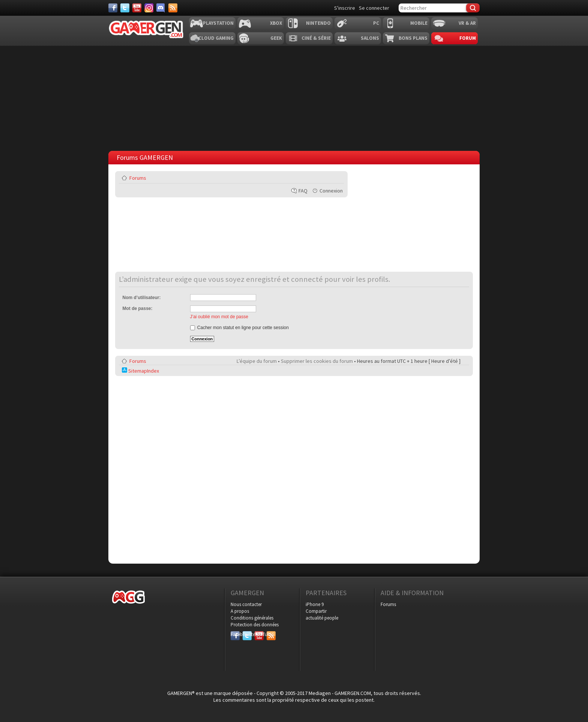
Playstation (218, 23)
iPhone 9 (315, 604)
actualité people (322, 618)
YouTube (259, 634)
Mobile (419, 23)
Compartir (316, 611)
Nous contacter (246, 604)
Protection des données (255, 625)
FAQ (303, 191)
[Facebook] (113, 8)
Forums (138, 178)
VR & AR (467, 23)
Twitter (247, 634)
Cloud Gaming (216, 38)
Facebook (235, 634)
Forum (468, 38)
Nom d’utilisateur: (142, 298)
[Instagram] (149, 8)
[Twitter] (125, 8)
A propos (240, 611)
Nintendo (318, 23)
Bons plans (413, 38)
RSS (270, 634)
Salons (370, 38)
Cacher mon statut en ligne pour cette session (239, 328)
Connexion (331, 191)
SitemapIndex (140, 371)
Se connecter (374, 8)
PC (376, 23)
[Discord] (161, 8)
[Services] (173, 8)
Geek (276, 38)
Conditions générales (252, 618)
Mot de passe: (138, 308)
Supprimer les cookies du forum (317, 361)
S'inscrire (345, 8)
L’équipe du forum (257, 361)
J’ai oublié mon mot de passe (219, 317)
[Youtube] (137, 8)
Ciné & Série (316, 38)
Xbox (276, 23)
